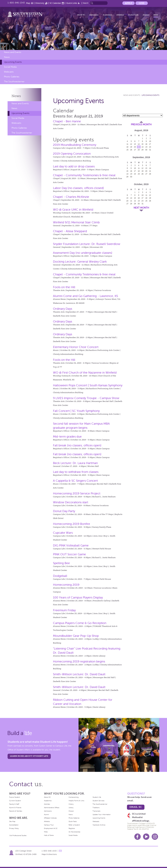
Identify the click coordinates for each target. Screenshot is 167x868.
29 (142, 150)
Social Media (10, 67)
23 (146, 147)
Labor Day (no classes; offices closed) (78, 188)
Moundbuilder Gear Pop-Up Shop (76, 636)
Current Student (15, 801)
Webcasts (9, 72)
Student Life (133, 15)
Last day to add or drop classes (74, 166)
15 (142, 144)
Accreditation (14, 825)
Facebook (138, 837)
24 (150, 147)
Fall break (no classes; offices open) (77, 445)
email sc (136, 807)
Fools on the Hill (64, 287)
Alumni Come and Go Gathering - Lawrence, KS (85, 296)
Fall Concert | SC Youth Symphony (76, 411)
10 (150, 141)
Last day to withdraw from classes (76, 472)
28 (139, 150)
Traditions (96, 808)
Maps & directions (49, 854)
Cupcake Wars (63, 533)
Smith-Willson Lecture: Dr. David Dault (79, 674)
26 (131, 150)
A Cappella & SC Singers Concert (75, 481)
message (60, 851)
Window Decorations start (71, 502)
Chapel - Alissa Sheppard (70, 231)
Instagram (155, 837)
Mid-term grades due (67, 437)
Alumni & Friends (15, 808)
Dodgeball (60, 576)
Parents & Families (16, 811)
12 (131, 144)
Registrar (72, 828)
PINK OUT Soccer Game (69, 554)
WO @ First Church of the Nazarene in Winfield (85, 373)
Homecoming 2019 (66, 585)
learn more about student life (29, 756)
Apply (129, 3)
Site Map (12, 821)
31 (150, 150)
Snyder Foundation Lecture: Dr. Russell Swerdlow (87, 244)
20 (135, 147)
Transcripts (96, 811)
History (71, 804)
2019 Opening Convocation (72, 154)
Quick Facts (73, 821)
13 (135, 144)
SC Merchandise (74, 832)
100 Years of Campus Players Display (78, 597)
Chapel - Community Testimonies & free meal (84, 175)
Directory (40, 3)
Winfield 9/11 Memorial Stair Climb (76, 222)
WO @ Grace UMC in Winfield (73, 210)
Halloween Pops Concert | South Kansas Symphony (88, 385)
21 (139, 147)
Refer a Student (74, 825)
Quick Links (72, 3)
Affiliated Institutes (50, 818)
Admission (94, 15)
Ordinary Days (63, 309)
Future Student (15, 797)
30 (146, 150)
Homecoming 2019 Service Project (77, 493)
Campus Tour (49, 825)
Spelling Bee (61, 563)
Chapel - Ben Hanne (67, 121)
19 (131, 147)
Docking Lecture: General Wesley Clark (80, 262)
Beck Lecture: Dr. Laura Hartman (75, 463)
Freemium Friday (64, 610)
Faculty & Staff (14, 804)
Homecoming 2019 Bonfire (72, 524)
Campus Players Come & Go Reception (80, 623)
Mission (71, 811)
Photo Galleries (12, 77)
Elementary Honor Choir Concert (76, 347)
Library (71, 808)
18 (127, 147)
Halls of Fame (49, 835)
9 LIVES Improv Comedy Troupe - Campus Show (86, 398)
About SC (81, 15)
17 (150, 144)
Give (142, 3)
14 (139, 144)
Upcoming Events (13, 62)
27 (135, 150)
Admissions (48, 811)
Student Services (98, 801)
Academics (107, 15)
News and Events (13, 52)
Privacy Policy (14, 828)
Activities (47, 804)
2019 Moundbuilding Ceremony (75, 145)
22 (143, 147)
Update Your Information (102, 814)
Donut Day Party (64, 511)
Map (28, 3)
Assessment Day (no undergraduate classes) (83, 253)
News (156, 15)
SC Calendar (55, 3)
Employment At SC (51, 828)
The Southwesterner (14, 82)
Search (86, 3)
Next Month (141, 208)
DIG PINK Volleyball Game (71, 545)
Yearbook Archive (99, 825)
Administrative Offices (52, 808)
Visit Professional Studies (18, 835)
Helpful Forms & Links (76, 801)
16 (146, 144)
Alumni (146, 15)
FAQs (46, 832)
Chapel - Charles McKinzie (71, 197)
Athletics (120, 15)
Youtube (146, 837)
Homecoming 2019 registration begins (79, 661)
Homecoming (74, 797)
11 (127, 144)
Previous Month (141, 125)
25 (127, 150)
